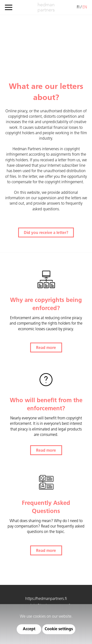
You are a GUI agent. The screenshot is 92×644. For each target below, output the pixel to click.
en (85, 7)
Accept (29, 629)
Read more (46, 348)
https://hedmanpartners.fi (46, 599)
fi (78, 7)
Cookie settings (59, 629)
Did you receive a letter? (46, 233)
